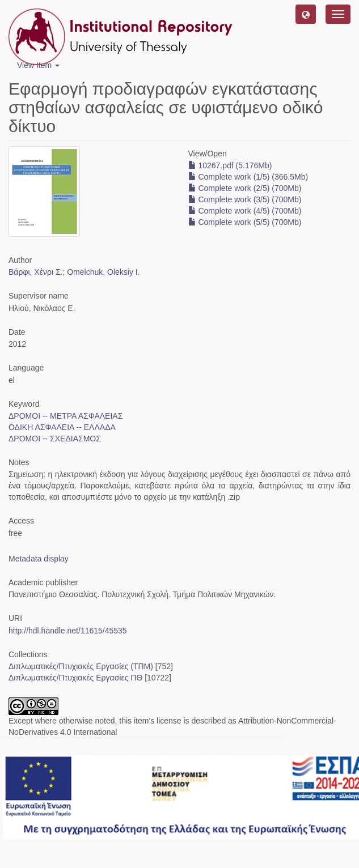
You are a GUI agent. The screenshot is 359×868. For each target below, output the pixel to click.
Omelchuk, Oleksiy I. (103, 272)
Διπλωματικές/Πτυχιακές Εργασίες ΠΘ (75, 678)
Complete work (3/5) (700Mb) (245, 199)
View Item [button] (38, 65)
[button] (306, 14)
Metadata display (39, 559)
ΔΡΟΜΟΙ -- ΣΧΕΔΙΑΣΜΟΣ (55, 439)
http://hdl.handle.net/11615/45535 (68, 631)
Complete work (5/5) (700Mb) (245, 222)
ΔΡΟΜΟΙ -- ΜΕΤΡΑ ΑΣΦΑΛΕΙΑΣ (66, 416)
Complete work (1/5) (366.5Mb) (248, 177)
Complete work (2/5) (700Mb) (245, 188)
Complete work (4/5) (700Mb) (245, 211)
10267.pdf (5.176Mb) (230, 165)
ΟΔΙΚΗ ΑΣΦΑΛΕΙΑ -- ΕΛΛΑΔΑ (62, 427)
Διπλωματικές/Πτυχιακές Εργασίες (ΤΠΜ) (81, 666)
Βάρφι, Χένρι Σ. (35, 272)
